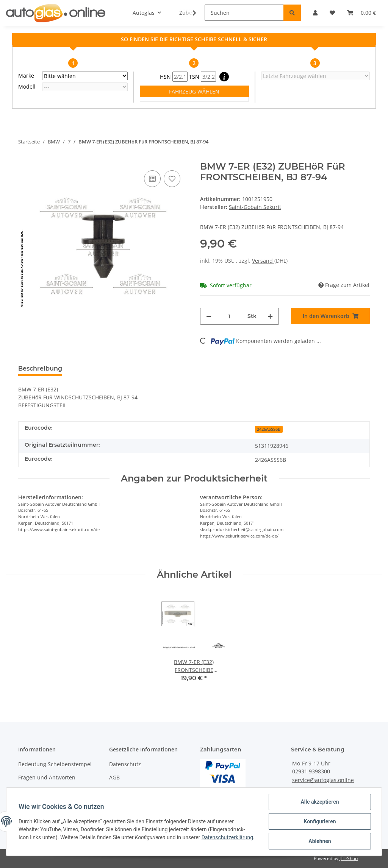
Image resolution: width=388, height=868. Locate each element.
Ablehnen (320, 841)
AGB (114, 777)
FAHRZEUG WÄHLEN (194, 91)
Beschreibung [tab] (40, 369)
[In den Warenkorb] (330, 316)
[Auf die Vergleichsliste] (152, 179)
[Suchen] (244, 13)
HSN (174, 77)
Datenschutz (125, 764)
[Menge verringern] (209, 316)
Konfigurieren (320, 821)
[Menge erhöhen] (270, 316)
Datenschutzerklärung (227, 837)
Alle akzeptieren (320, 802)
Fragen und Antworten (47, 777)
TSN (203, 77)
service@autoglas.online (323, 780)
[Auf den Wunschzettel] (172, 179)
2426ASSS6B (269, 429)
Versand (263, 261)
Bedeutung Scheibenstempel (55, 764)
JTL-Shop (349, 858)
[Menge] (229, 316)
